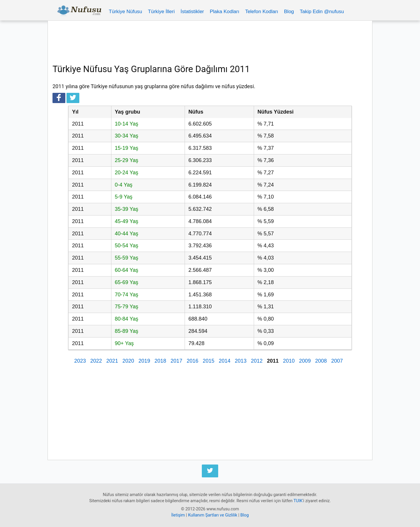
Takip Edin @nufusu (322, 12)
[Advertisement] (210, 41)
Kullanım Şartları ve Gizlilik (213, 515)
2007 (337, 361)
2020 (128, 361)
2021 (112, 361)
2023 (80, 361)
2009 (305, 361)
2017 (176, 361)
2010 (289, 361)
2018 (160, 361)
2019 (144, 361)
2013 (241, 361)
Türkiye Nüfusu (125, 12)
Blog (289, 12)
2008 (321, 361)
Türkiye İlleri (161, 12)
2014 (225, 361)
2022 (96, 361)
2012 (257, 361)
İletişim (178, 515)
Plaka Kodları (224, 12)
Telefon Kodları (261, 12)
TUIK (298, 501)
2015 (209, 361)
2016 (192, 361)
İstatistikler (192, 12)
